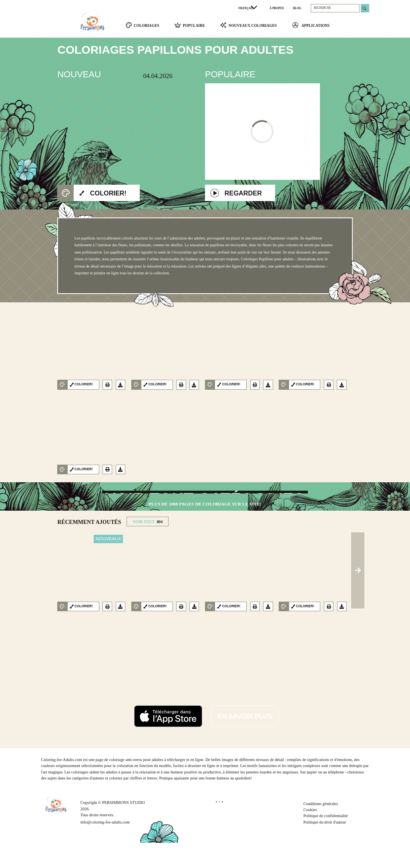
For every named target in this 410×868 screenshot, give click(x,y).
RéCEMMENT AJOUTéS (89, 548)
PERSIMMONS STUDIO (124, 828)
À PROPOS (277, 8)
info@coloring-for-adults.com (105, 847)
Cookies (310, 835)
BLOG (297, 8)
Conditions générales (321, 829)
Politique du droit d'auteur (325, 847)
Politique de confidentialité (326, 841)
